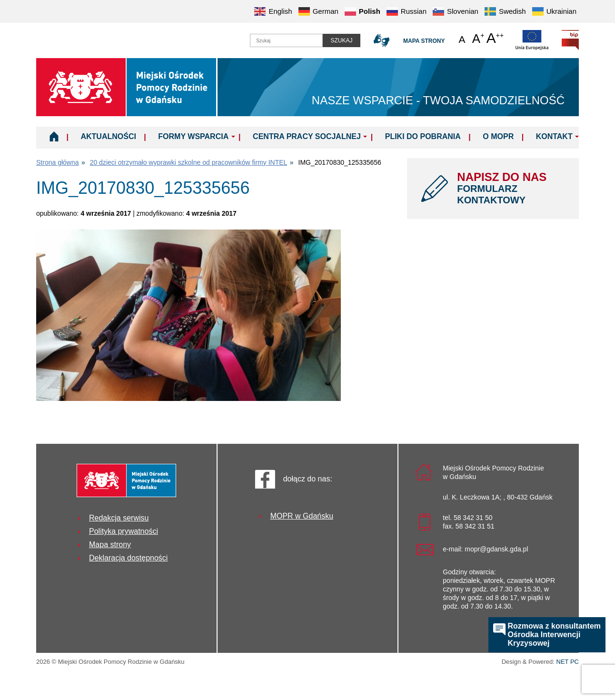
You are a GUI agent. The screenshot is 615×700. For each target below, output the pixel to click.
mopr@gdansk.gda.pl (496, 549)
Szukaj (341, 40)
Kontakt (554, 136)
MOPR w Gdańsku (302, 516)
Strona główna (58, 162)
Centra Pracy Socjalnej (307, 136)
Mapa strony (424, 41)
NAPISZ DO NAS (511, 188)
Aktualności (108, 136)
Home (54, 136)
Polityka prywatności (124, 531)
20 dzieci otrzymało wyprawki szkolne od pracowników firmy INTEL (189, 162)
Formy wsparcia (193, 136)
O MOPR (498, 136)
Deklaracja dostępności (128, 558)
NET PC (568, 663)
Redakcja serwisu (119, 518)
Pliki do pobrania (423, 136)
